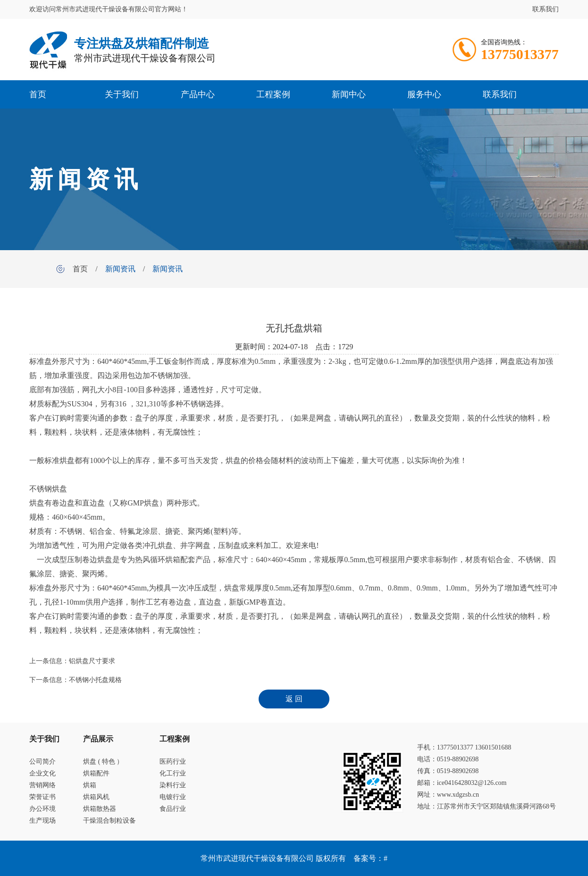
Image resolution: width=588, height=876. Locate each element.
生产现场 (42, 821)
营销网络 (42, 785)
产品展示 (98, 739)
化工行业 (173, 773)
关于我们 (122, 94)
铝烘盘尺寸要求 (92, 661)
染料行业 (173, 785)
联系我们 (546, 9)
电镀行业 (173, 797)
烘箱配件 (96, 773)
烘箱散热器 (100, 809)
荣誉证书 (42, 797)
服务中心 (424, 94)
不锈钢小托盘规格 (95, 680)
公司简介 (42, 762)
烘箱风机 (96, 797)
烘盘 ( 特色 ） (103, 762)
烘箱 (90, 785)
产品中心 (198, 94)
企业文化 (42, 773)
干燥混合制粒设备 (109, 821)
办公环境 (42, 809)
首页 (38, 94)
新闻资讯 (120, 269)
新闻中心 (349, 94)
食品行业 (173, 809)
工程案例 (273, 94)
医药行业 (173, 762)
